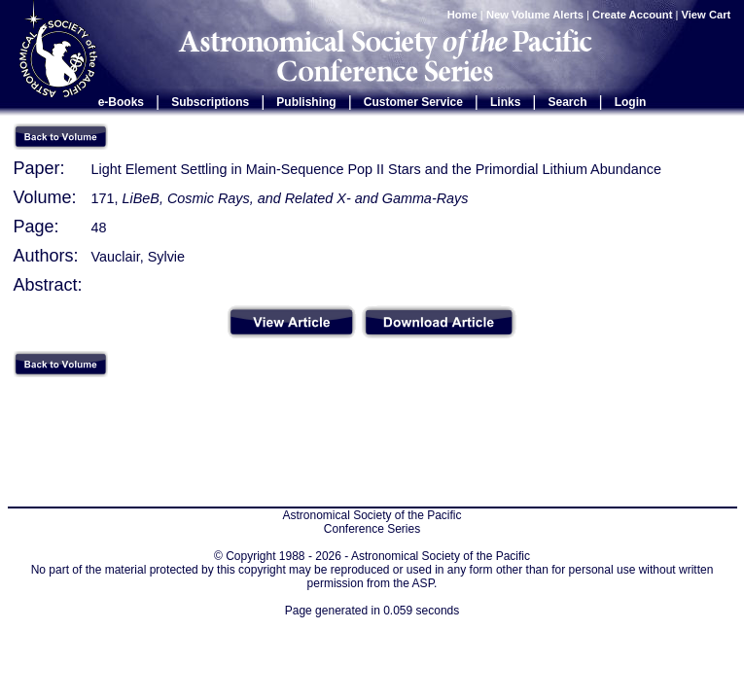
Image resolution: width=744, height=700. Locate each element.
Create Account (632, 15)
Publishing (306, 102)
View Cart (708, 15)
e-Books (121, 102)
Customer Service (413, 102)
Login (631, 102)
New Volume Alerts (535, 15)
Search (568, 102)
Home (462, 15)
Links (505, 102)
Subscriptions (210, 102)
